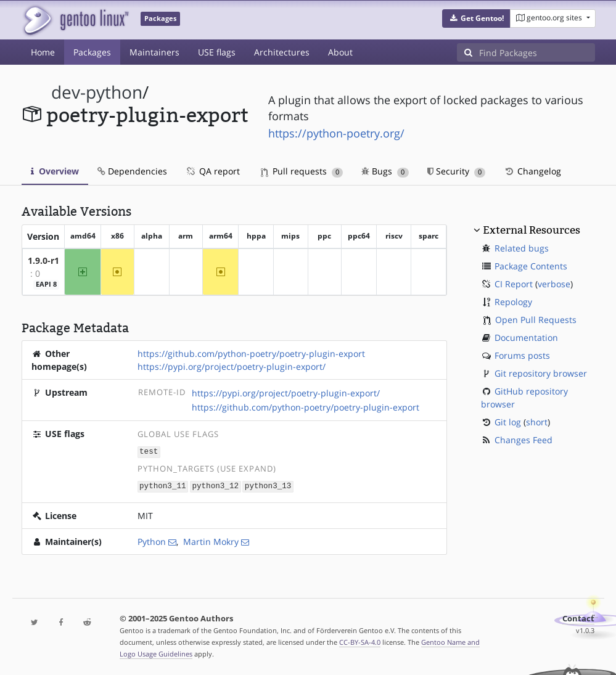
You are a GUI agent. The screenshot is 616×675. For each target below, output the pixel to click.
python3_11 (163, 485)
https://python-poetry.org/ (336, 133)
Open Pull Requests (536, 320)
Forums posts (522, 355)
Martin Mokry (211, 540)
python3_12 (215, 485)
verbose (554, 284)
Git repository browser (541, 373)
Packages (92, 52)
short (537, 422)
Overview (55, 171)
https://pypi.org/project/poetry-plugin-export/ (232, 366)
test (149, 451)
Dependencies (132, 171)
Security (457, 171)
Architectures (282, 52)
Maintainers (154, 52)
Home (43, 52)
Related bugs (522, 248)
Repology (513, 302)
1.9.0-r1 (43, 260)
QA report (213, 171)
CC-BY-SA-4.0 (360, 641)
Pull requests (302, 171)
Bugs (385, 171)
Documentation (526, 337)
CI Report (514, 284)
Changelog (532, 171)
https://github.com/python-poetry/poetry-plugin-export (251, 354)
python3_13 (268, 485)
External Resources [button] (532, 230)
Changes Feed (524, 440)
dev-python (97, 92)
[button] (476, 18)
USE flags (217, 52)
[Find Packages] (537, 52)
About (340, 52)
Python (152, 540)
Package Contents (531, 266)
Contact (578, 617)
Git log (508, 422)
